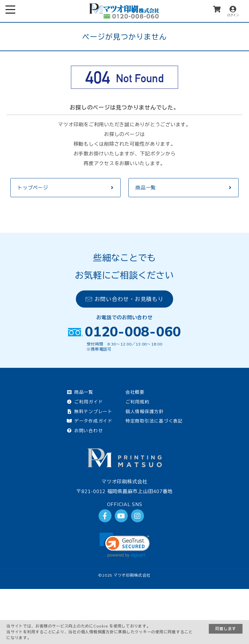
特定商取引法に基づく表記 (154, 421)
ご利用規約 (137, 402)
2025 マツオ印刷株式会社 (126, 575)
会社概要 (135, 392)
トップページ (33, 188)
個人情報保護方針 (145, 411)
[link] (125, 545)
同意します (226, 629)
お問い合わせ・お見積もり (125, 299)
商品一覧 (146, 188)
